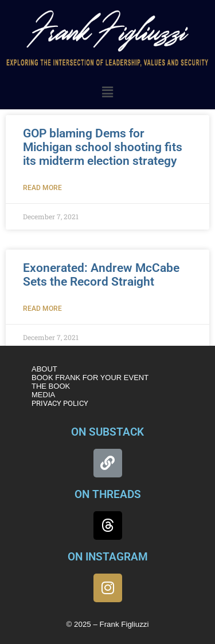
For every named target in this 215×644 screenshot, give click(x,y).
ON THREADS (108, 494)
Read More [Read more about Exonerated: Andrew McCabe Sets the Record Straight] (42, 309)
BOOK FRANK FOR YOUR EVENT (90, 378)
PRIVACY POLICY (60, 403)
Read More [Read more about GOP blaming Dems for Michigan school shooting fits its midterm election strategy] (42, 188)
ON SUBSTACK (107, 432)
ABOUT (44, 369)
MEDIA (43, 395)
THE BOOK (51, 386)
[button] (107, 92)
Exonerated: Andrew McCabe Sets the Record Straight (101, 275)
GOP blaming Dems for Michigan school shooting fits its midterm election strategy (103, 147)
